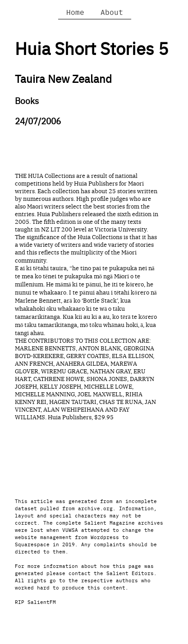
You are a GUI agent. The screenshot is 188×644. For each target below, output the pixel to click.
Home (75, 12)
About (112, 12)
